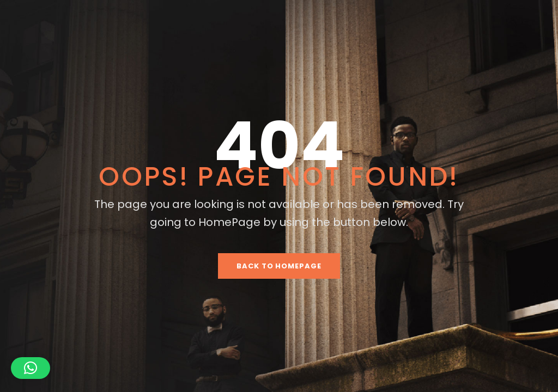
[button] (31, 368)
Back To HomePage (279, 266)
